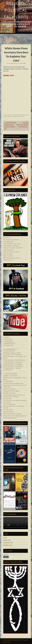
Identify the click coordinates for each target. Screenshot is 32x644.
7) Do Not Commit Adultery (11, 252)
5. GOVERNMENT (9, 345)
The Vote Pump (8, 410)
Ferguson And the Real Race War (13, 383)
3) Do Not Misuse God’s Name (12, 244)
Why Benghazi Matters (10, 418)
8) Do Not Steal (8, 254)
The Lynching (7, 399)
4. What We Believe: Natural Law (13, 362)
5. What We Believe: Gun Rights (13, 364)
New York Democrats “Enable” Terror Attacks (22, 125)
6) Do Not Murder (8, 250)
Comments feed (8, 543)
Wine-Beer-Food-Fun (25, 115)
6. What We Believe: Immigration (13, 366)
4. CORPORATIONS (9, 343)
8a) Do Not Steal (8, 256)
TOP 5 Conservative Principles (12, 414)
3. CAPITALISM (8, 341)
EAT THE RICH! (8, 381)
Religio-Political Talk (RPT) (16, 10)
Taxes (18, 115)
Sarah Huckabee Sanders (16, 116)
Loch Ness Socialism (9, 389)
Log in (5, 538)
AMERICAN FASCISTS (10, 376)
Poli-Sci (15, 115)
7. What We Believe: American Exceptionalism (12, 369)
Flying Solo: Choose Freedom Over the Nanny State (15, 386)
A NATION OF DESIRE (10, 374)
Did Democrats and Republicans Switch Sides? (15, 379)
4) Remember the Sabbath (11, 246)
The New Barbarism (9, 404)
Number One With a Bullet (11, 391)
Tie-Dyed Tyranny (9, 412)
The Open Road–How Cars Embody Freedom (14, 407)
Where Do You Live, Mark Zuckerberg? (15, 416)
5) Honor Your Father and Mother (13, 248)
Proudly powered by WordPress (12, 640)
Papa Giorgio (23, 63)
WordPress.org (8, 545)
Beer (9, 116)
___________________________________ (15, 347)
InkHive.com (6, 642)
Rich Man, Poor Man (9, 393)
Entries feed (7, 540)
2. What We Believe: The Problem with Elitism (15, 357)
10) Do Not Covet (8, 260)
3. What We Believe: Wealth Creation (14, 360)
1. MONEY (6, 337)
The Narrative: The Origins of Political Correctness (15, 401)
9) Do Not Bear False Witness (12, 258)
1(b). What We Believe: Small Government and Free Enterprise (13, 354)
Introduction (7, 238)
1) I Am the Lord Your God (11, 240)
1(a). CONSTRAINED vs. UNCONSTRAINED (10, 350)
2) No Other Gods (8, 242)
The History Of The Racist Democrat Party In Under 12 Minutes (14, 396)
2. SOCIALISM (8, 339)
